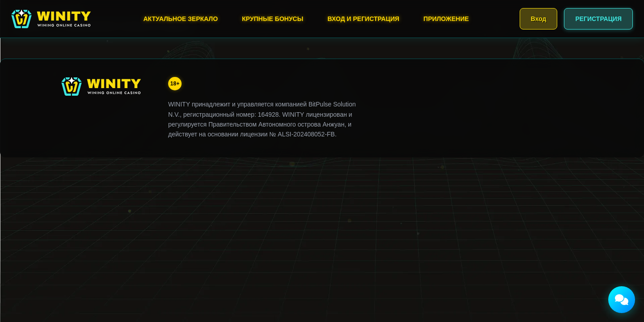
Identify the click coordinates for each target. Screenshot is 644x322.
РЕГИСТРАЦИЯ (598, 19)
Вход (539, 19)
